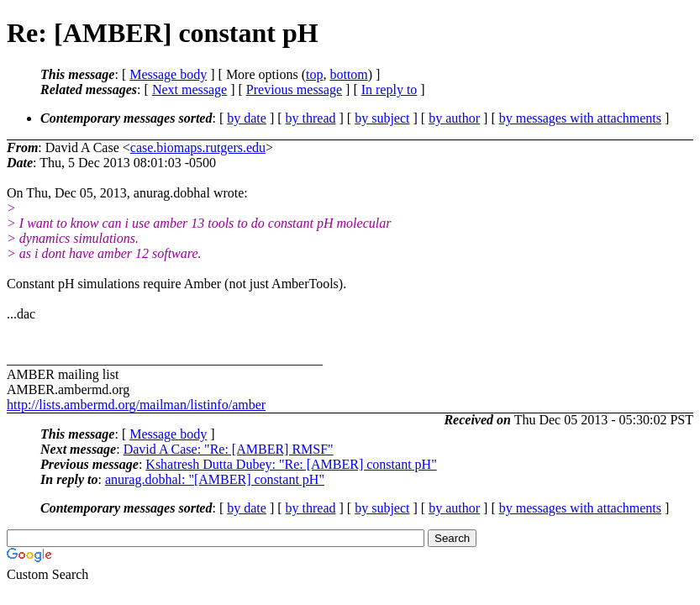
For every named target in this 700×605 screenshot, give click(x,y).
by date (247, 118)
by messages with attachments (580, 118)
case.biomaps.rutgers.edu (198, 147)
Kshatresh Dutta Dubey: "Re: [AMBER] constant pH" (291, 464)
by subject (382, 118)
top (314, 74)
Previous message (294, 89)
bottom (348, 74)
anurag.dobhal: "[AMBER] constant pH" (215, 479)
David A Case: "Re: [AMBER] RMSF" (229, 449)
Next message (189, 89)
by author (454, 118)
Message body (168, 74)
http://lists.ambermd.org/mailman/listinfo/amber (136, 405)
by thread (311, 118)
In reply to (389, 89)
